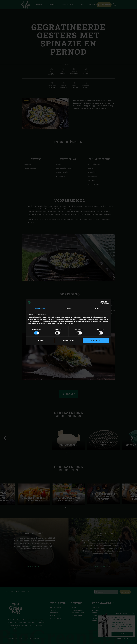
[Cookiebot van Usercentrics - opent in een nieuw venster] (101, 302)
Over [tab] (97, 309)
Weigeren (41, 340)
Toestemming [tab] (40, 309)
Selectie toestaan (69, 340)
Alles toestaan (96, 340)
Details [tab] (68, 309)
